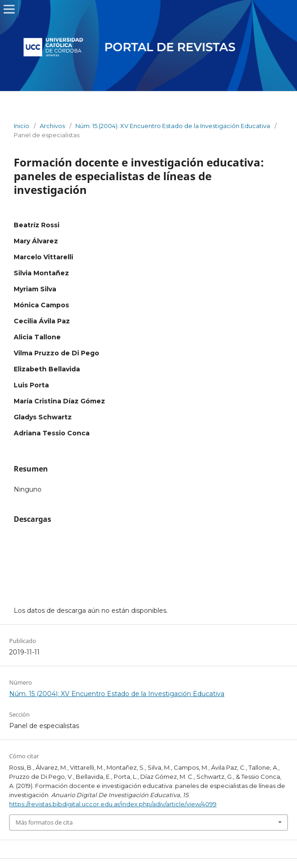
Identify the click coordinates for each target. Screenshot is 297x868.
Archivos (52, 126)
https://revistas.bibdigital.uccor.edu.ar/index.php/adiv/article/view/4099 (113, 804)
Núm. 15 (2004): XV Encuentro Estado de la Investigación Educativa (173, 126)
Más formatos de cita (44, 822)
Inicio (21, 126)
